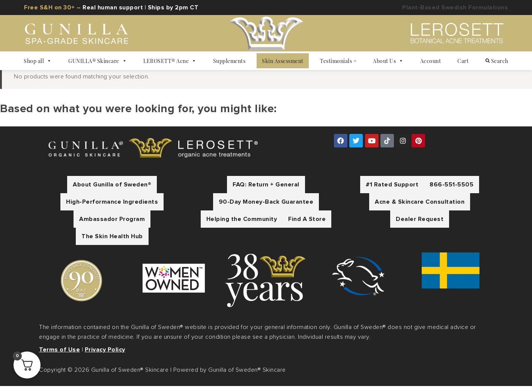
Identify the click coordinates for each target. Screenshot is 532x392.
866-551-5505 (452, 191)
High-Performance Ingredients (112, 208)
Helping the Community (242, 225)
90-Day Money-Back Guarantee (266, 208)
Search (497, 61)
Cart (463, 61)
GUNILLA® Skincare (98, 61)
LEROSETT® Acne (170, 61)
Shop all (38, 61)
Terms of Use (59, 356)
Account (431, 61)
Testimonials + (338, 61)
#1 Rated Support (392, 191)
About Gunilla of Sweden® (112, 191)
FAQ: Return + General (266, 191)
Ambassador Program (112, 225)
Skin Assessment (283, 61)
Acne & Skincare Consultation (420, 208)
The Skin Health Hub (112, 242)
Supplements (229, 61)
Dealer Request (420, 225)
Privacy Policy (105, 356)
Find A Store (307, 225)
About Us (388, 61)
